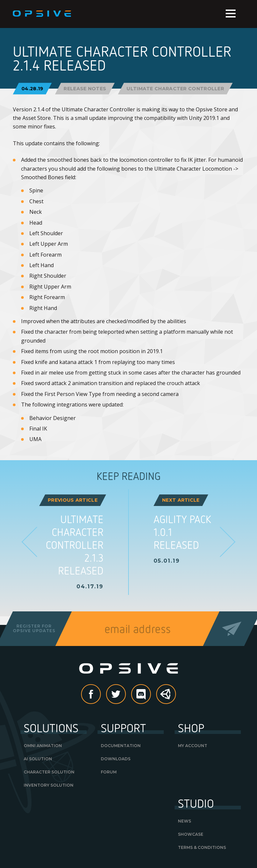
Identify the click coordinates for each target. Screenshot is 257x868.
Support (123, 728)
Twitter (126, 695)
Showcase (191, 834)
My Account (193, 746)
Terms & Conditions (202, 847)
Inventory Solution (49, 785)
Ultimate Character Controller (175, 88)
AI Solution (38, 759)
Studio (196, 803)
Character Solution (49, 772)
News (185, 821)
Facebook (100, 695)
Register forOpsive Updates (34, 628)
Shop (191, 728)
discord (151, 695)
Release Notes (85, 88)
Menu (231, 14)
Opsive (42, 14)
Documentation (121, 746)
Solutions (51, 728)
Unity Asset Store (166, 698)
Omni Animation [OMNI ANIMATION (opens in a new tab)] (43, 746)
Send (232, 629)
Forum (109, 772)
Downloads (116, 759)
